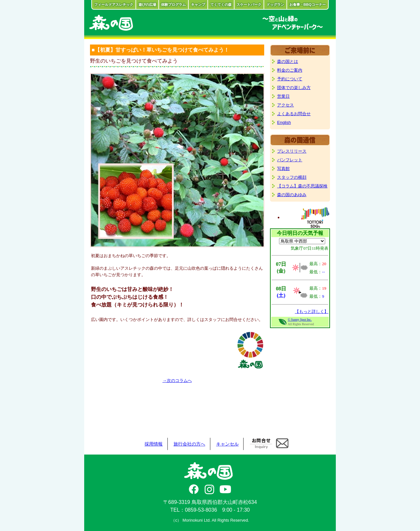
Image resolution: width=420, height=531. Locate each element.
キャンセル (227, 444)
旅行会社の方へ (189, 444)
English (284, 122)
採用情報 (154, 444)
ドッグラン (275, 5)
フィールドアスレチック (114, 5)
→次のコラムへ (177, 381)
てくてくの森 (221, 5)
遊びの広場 (147, 5)
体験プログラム (173, 5)
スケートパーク (249, 5)
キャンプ (198, 5)
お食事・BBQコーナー (308, 5)
